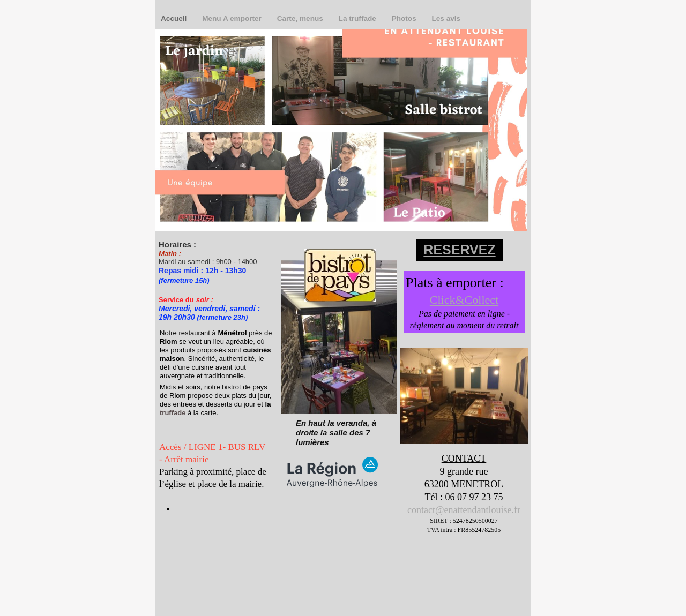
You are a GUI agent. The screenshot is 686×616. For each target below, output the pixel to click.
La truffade (359, 18)
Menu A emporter (233, 18)
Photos (405, 18)
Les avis (446, 18)
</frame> (197, 529)
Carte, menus (301, 18)
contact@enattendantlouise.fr (464, 510)
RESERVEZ (459, 250)
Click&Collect (464, 300)
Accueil (175, 18)
